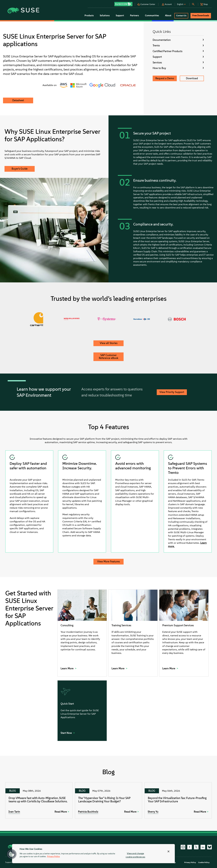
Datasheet (18, 100)
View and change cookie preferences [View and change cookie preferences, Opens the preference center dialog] (135, 855)
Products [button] (89, 16)
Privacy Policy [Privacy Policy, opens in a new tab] (53, 857)
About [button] (168, 16)
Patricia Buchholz (88, 812)
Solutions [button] (105, 16)
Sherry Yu (153, 812)
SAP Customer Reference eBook (109, 357)
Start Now (67, 733)
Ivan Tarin (14, 812)
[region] (93, 854)
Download (192, 78)
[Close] (168, 851)
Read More (61, 812)
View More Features (108, 561)
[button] (124, 3)
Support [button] (120, 16)
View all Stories (109, 343)
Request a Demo (165, 78)
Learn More (67, 668)
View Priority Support (172, 392)
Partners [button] (134, 16)
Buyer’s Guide (20, 169)
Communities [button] (152, 16)
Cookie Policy (204, 862)
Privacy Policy (190, 862)
